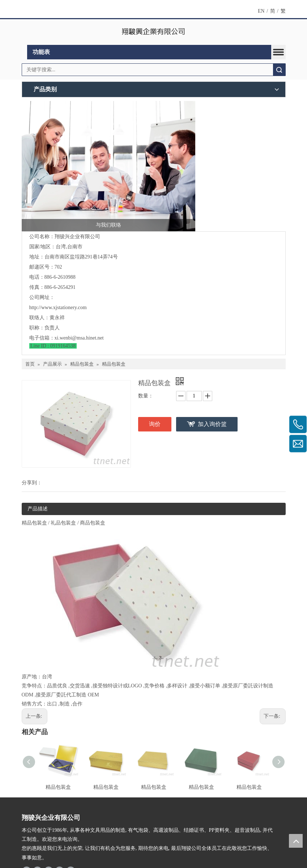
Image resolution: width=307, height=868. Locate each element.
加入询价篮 (212, 424)
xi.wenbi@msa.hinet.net (79, 338)
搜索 (279, 70)
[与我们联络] (108, 166)
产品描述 (38, 509)
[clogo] (153, 32)
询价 (155, 424)
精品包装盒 (58, 787)
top (296, 841)
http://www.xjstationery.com (58, 307)
